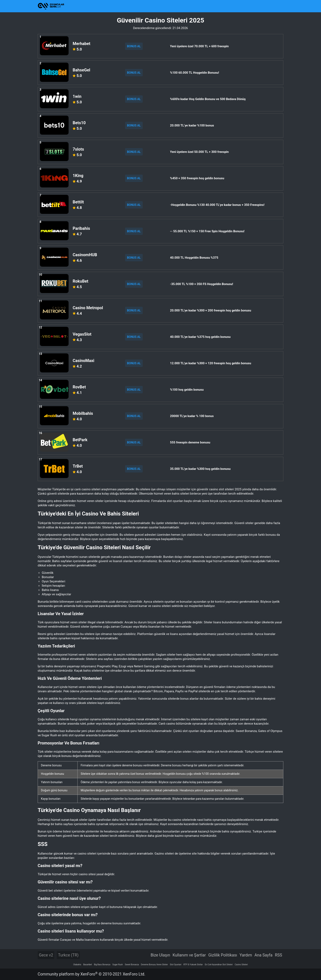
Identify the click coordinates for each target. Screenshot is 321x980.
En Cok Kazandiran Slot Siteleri (219, 965)
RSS (279, 955)
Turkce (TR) (68, 955)
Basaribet (88, 965)
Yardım (246, 955)
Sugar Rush (118, 965)
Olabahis (77, 965)
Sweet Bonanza (132, 965)
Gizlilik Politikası (223, 955)
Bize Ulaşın (160, 955)
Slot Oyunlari (176, 965)
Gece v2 (46, 955)
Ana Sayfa (263, 955)
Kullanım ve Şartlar (189, 955)
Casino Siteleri (241, 965)
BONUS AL (134, 46)
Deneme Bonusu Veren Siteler (154, 965)
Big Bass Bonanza (102, 965)
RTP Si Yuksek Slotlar (193, 965)
